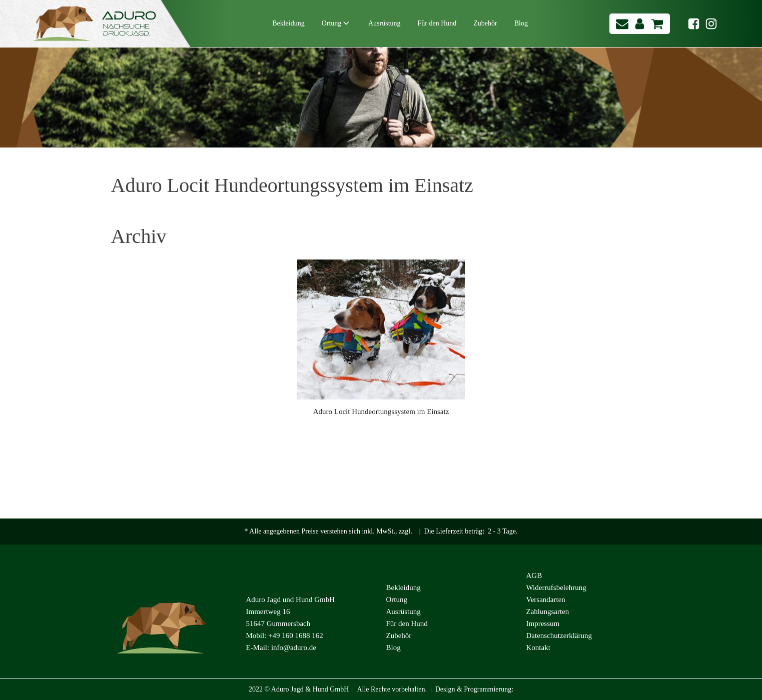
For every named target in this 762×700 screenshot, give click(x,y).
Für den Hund (437, 23)
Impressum (543, 623)
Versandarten (546, 599)
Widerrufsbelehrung (556, 587)
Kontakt (538, 647)
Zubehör (485, 23)
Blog (521, 23)
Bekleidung (288, 23)
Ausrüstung (385, 23)
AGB (534, 575)
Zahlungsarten (548, 611)
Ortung (336, 24)
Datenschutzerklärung (559, 635)
